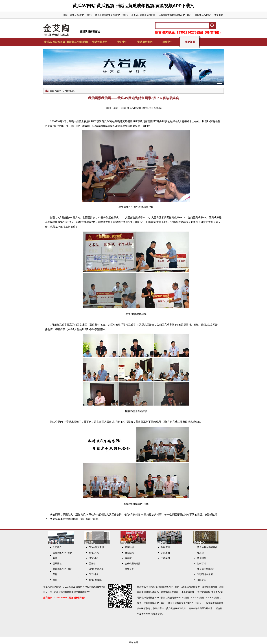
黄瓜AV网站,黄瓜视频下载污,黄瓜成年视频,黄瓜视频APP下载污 (134, 6)
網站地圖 (133, 642)
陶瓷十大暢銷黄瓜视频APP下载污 (111, 15)
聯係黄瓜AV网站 (203, 15)
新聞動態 (70, 91)
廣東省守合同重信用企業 (143, 15)
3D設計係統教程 (205, 574)
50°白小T (93, 558)
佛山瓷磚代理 (188, 592)
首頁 (52, 91)
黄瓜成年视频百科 (206, 569)
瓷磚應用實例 (145, 42)
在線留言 (202, 580)
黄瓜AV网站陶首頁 (54, 42)
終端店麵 (165, 547)
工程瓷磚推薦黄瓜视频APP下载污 (175, 15)
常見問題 (202, 558)
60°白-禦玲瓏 (95, 580)
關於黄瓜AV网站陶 (77, 42)
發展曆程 (57, 564)
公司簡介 (57, 547)
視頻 (55, 580)
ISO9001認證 (182, 598)
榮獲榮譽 (129, 569)
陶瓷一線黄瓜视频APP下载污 (78, 15)
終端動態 (129, 553)
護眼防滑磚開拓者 (90, 32)
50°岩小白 (94, 574)
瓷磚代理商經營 (133, 564)
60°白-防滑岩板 (96, 569)
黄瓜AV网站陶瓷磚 (52, 587)
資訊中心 (122, 42)
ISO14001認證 (197, 598)
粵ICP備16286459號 (95, 587)
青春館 (128, 558)
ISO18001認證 (212, 598)
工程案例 (165, 558)
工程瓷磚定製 (204, 592)
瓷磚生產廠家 (172, 592)
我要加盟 (218, 15)
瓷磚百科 (202, 564)
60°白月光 (94, 553)
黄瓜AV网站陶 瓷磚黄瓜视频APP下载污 (160, 587)
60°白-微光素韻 (96, 547)
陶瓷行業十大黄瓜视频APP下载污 (169, 608)
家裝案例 (165, 553)
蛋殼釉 (92, 564)
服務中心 (167, 42)
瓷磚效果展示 (100, 42)
